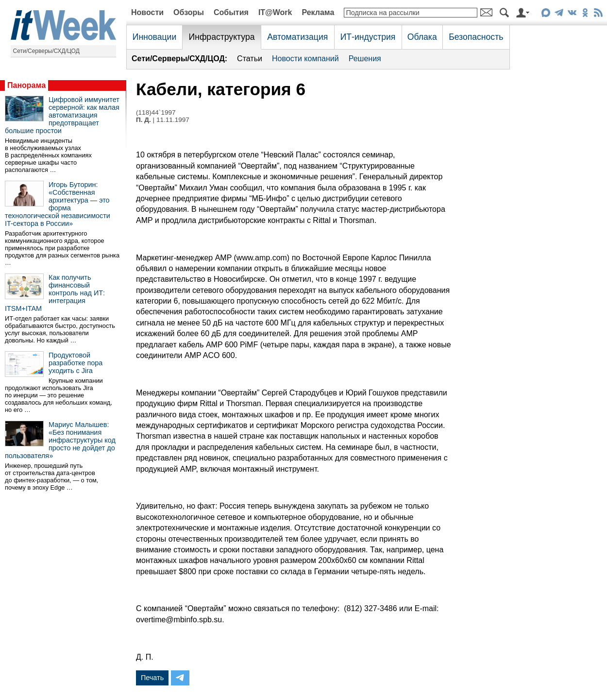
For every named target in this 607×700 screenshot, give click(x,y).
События (231, 12)
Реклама (318, 12)
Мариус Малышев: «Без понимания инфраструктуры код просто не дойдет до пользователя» (60, 440)
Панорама (26, 85)
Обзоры (189, 12)
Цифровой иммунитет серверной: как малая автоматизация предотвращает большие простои (62, 115)
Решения (365, 59)
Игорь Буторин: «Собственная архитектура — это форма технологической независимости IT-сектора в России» (58, 204)
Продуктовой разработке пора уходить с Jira (76, 363)
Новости (147, 12)
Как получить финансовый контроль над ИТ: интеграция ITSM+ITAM (55, 293)
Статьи (250, 59)
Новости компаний (305, 59)
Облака (422, 37)
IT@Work (275, 12)
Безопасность (476, 37)
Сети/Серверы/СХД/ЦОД (46, 51)
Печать (152, 678)
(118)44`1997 (156, 112)
